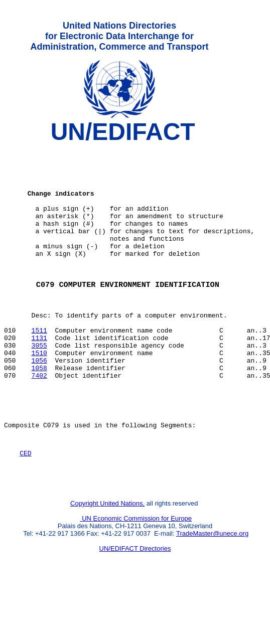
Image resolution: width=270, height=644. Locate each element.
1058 (39, 411)
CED (25, 507)
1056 (39, 402)
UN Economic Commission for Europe (136, 577)
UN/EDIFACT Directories (135, 607)
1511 (39, 366)
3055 (39, 384)
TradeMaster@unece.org (212, 592)
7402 (39, 420)
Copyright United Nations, (107, 561)
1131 (39, 375)
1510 (39, 393)
